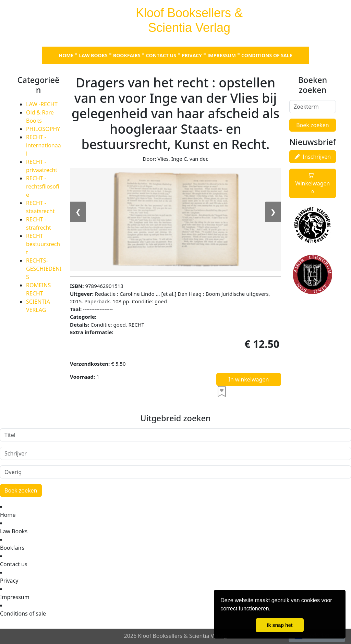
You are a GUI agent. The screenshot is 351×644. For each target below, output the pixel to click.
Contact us (161, 55)
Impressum (222, 55)
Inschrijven (313, 157)
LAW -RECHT (42, 104)
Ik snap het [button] (280, 625)
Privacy (192, 55)
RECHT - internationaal (44, 145)
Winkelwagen (313, 183)
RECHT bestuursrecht (43, 244)
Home (66, 55)
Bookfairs (127, 55)
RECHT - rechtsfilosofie (43, 186)
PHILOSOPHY (43, 129)
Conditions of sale (267, 55)
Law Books (93, 55)
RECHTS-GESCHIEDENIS (44, 269)
